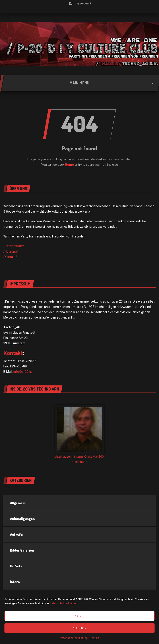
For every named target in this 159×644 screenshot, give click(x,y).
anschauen (79, 462)
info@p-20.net (24, 372)
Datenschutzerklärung (64, 603)
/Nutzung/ (11, 251)
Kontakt (95, 638)
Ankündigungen (22, 519)
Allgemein (18, 503)
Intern (15, 582)
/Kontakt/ (10, 257)
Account (86, 4)
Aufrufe (16, 534)
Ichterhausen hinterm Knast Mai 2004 (79, 457)
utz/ (21, 246)
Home (69, 165)
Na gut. (80, 616)
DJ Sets (16, 566)
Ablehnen (79, 628)
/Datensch (11, 246)
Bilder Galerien (22, 550)
